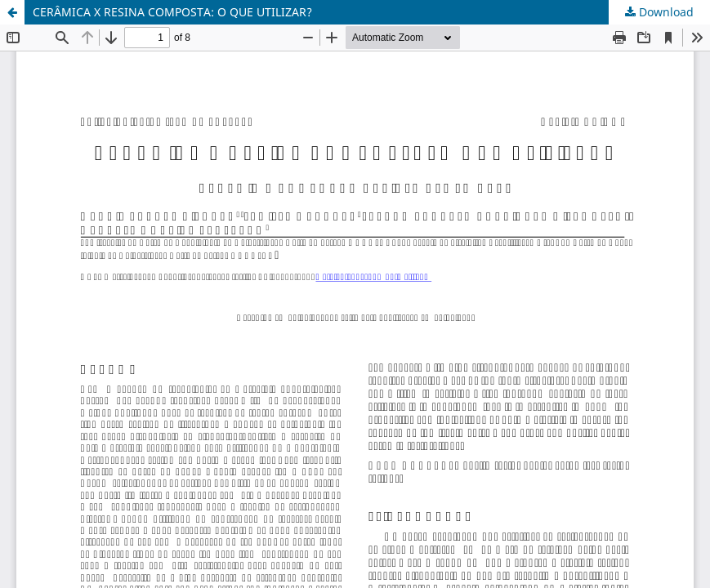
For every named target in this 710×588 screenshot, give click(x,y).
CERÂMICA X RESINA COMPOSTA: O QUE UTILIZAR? (172, 12)
